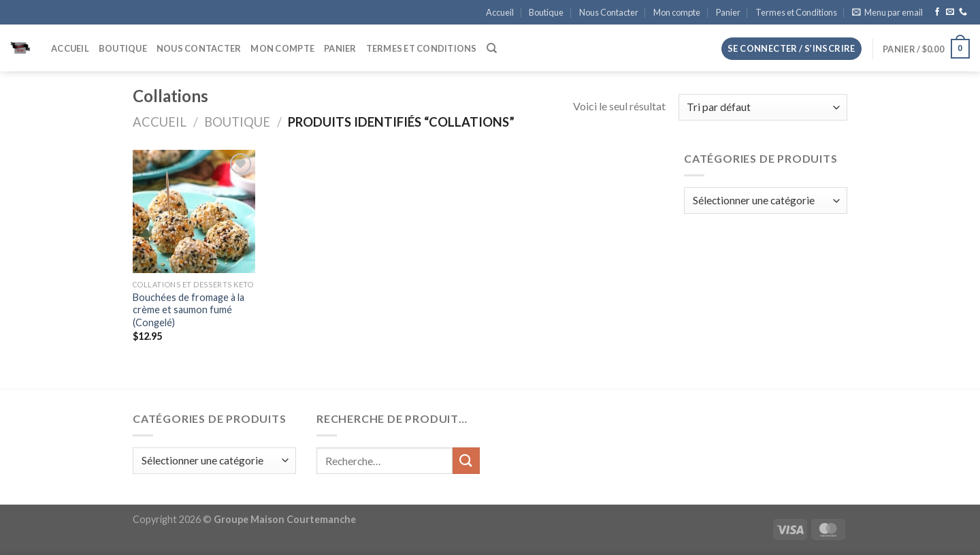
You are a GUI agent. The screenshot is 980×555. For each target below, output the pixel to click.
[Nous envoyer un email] (950, 12)
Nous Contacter (609, 12)
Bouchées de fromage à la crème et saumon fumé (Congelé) (189, 310)
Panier (728, 12)
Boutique (546, 12)
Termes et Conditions (796, 12)
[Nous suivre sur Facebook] (937, 12)
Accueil (500, 12)
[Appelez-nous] (963, 12)
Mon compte (677, 12)
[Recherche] (492, 48)
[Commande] (763, 107)
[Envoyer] (466, 461)
